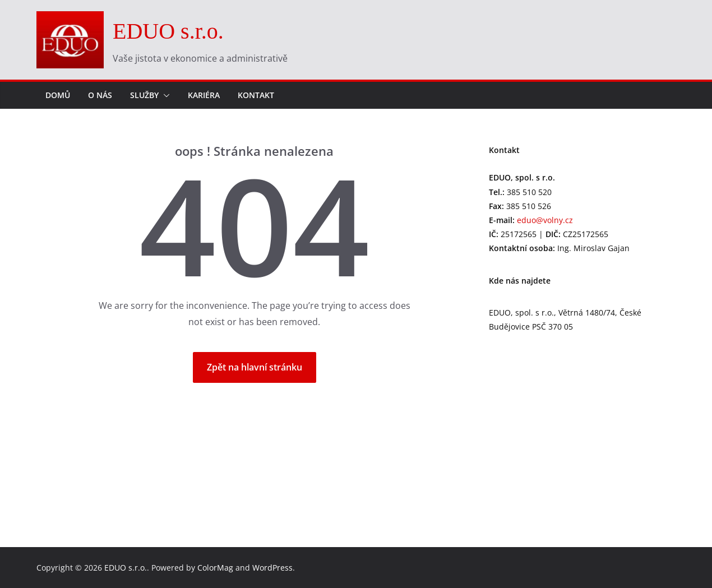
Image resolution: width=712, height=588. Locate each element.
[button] (164, 95)
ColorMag (215, 568)
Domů (58, 95)
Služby (144, 95)
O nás (100, 95)
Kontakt (256, 95)
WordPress (272, 568)
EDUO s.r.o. (168, 31)
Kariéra (204, 95)
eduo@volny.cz (545, 220)
